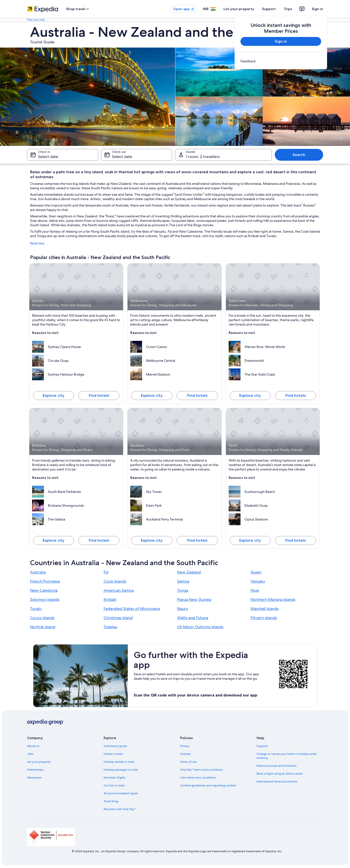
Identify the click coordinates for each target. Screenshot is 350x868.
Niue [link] (255, 590)
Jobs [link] (30, 754)
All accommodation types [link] (121, 793)
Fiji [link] (106, 572)
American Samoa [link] (119, 590)
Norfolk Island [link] (43, 627)
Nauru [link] (183, 609)
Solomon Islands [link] (45, 599)
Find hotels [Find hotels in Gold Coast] (295, 395)
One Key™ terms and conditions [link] (201, 770)
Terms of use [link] (188, 762)
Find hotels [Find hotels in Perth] (295, 540)
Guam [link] (256, 572)
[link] (281, 61)
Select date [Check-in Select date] (48, 157)
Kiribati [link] (110, 599)
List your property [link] (39, 762)
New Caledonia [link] (44, 590)
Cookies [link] (185, 754)
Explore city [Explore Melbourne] (152, 395)
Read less (37, 243)
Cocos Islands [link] (42, 618)
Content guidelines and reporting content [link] (208, 785)
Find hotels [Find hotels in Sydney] (99, 395)
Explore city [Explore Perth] (250, 540)
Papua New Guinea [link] (194, 599)
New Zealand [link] (189, 572)
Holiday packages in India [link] (121, 770)
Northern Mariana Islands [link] (273, 599)
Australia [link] (38, 572)
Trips (288, 9)
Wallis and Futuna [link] (193, 618)
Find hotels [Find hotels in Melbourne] (197, 395)
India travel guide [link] (115, 746)
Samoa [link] (183, 581)
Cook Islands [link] (115, 581)
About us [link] (33, 746)
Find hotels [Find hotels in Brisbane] (99, 540)
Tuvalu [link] (36, 609)
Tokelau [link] (110, 627)
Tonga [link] (183, 590)
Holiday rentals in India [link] (119, 762)
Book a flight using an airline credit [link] (279, 774)
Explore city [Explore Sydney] (54, 395)
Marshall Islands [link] (265, 609)
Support (269, 9)
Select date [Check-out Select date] (122, 157)
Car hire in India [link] (114, 785)
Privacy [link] (185, 746)
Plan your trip (36, 20)
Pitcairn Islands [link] (264, 618)
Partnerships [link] (35, 770)
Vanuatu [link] (258, 581)
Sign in (317, 9)
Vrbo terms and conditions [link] (198, 778)
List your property (239, 9)
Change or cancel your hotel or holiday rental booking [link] (286, 756)
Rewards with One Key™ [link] (120, 809)
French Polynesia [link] (45, 581)
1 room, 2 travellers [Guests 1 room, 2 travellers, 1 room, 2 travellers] (203, 157)
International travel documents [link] (277, 781)
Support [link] (262, 746)
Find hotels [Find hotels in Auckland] (197, 540)
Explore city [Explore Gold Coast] (250, 395)
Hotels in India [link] (113, 754)
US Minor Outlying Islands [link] (200, 627)
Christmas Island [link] (118, 618)
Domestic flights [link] (114, 778)
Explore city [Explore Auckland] (152, 540)
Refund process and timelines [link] (276, 766)
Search (299, 155)
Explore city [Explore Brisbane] (54, 540)
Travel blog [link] (111, 801)
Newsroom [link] (35, 778)
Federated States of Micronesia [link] (132, 609)
